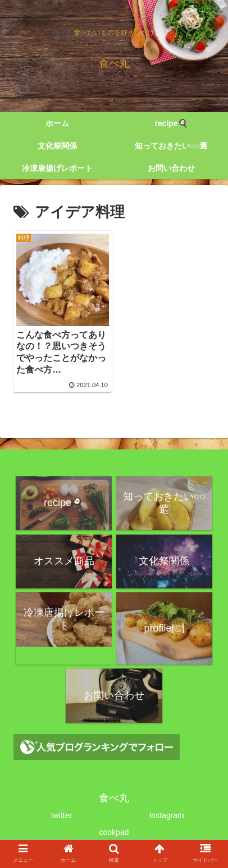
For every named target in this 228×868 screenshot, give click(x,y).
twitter (61, 815)
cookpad (114, 832)
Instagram (166, 815)
